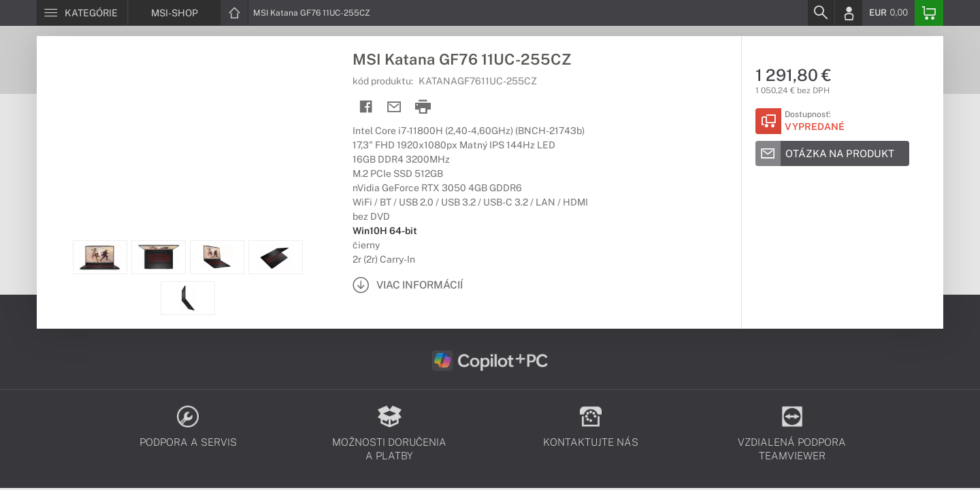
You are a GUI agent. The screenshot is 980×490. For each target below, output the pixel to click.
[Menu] (82, 13)
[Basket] (929, 13)
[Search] (821, 13)
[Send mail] (394, 107)
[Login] (849, 13)
